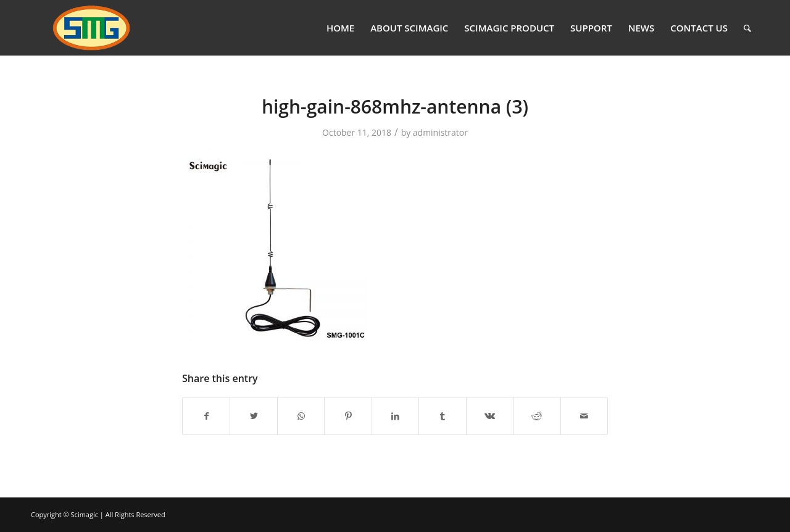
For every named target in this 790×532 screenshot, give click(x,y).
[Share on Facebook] (206, 416)
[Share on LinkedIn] (395, 416)
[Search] (747, 28)
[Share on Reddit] (537, 416)
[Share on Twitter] (253, 416)
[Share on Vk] (490, 416)
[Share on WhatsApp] (301, 416)
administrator (440, 132)
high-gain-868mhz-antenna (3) (395, 106)
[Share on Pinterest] (348, 416)
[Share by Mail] (584, 416)
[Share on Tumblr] (442, 416)
